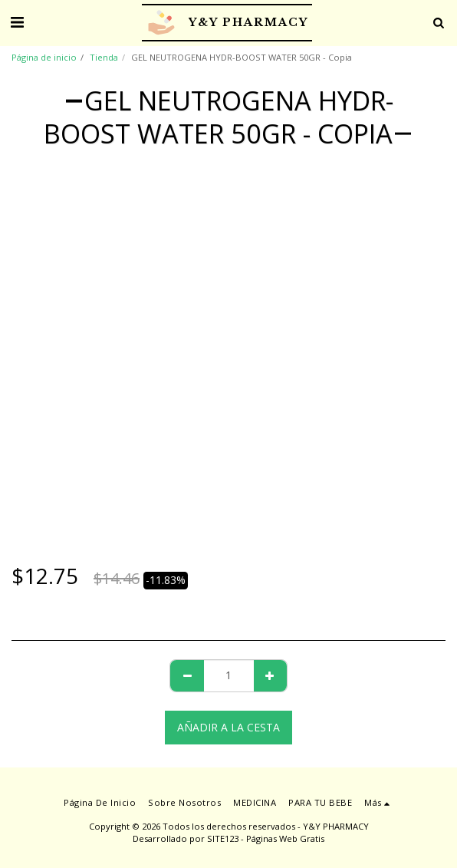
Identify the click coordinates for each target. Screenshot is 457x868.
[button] (17, 22)
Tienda (104, 57)
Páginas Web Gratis (285, 838)
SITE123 (223, 838)
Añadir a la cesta (228, 727)
